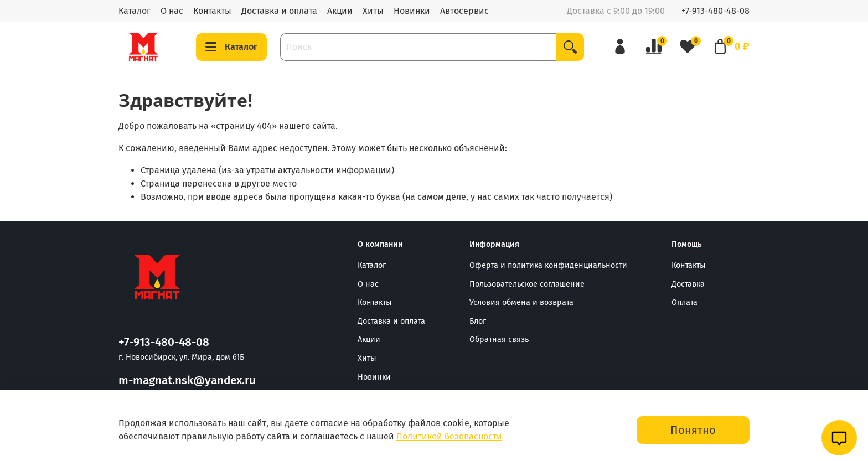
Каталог (135, 11)
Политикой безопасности (449, 436)
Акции (340, 11)
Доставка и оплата (279, 11)
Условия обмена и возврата (521, 302)
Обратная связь (499, 340)
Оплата (684, 302)
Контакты (212, 11)
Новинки (412, 11)
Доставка (688, 284)
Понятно (693, 430)
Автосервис (464, 11)
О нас (172, 11)
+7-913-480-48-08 (715, 11)
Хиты (373, 11)
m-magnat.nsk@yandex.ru (187, 380)
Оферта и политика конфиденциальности (548, 265)
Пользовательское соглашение (527, 284)
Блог (478, 321)
